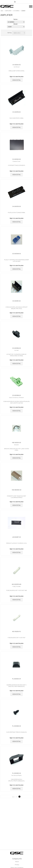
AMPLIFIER (8, 11)
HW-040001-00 (16, 442)
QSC (2, 11)
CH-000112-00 (17, 65)
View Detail (16, 80)
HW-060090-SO (17, 490)
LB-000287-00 (16, 537)
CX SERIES (16, 11)
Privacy (17, 865)
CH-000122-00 (16, 159)
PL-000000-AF (17, 679)
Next (19, 797)
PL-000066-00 (17, 726)
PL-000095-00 (17, 773)
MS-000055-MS (17, 584)
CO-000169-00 (16, 348)
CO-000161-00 (16, 301)
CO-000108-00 (16, 254)
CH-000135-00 (17, 206)
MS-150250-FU (17, 631)
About (17, 861)
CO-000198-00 (16, 395)
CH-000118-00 (16, 112)
